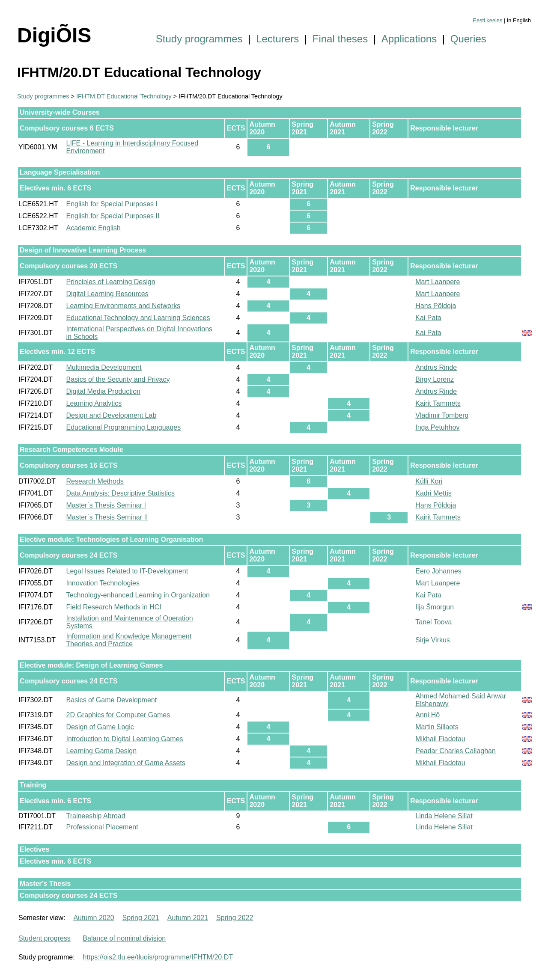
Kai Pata (428, 318)
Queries (468, 39)
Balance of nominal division (124, 938)
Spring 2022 (235, 918)
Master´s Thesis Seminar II (107, 517)
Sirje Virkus (433, 640)
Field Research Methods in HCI (114, 607)
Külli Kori (429, 481)
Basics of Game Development (112, 700)
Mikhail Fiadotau (440, 739)
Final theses (340, 39)
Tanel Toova (433, 622)
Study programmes (199, 39)
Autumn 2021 (188, 918)
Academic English (94, 228)
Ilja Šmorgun (435, 607)
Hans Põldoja (436, 306)
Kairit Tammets (438, 403)
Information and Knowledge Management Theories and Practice (129, 640)
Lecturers (277, 39)
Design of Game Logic (100, 727)
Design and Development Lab (112, 415)
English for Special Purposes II (113, 216)
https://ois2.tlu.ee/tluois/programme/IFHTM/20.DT (158, 957)
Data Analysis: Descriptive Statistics (121, 493)
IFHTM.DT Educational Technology (124, 96)
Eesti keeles (487, 20)
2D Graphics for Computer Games (118, 715)
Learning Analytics (94, 403)
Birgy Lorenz (435, 379)
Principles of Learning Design (111, 282)
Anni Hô (427, 715)
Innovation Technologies (103, 583)
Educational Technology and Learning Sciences (138, 318)
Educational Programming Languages (124, 427)
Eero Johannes (438, 571)
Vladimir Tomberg (442, 415)
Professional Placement (102, 827)
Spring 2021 (141, 918)
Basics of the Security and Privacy (118, 379)
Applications (409, 39)
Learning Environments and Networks (124, 306)
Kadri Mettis (433, 493)
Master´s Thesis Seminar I (106, 505)
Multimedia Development (104, 367)
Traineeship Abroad (96, 816)
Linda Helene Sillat (444, 816)
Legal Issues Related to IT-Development (127, 571)
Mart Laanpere (438, 282)
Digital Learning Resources (107, 294)
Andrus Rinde (436, 367)
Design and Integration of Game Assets (126, 763)
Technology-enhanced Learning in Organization (138, 595)
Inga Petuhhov (437, 427)
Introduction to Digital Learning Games (125, 739)
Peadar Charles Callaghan (456, 751)
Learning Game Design (102, 751)
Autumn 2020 (94, 918)
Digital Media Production (103, 391)
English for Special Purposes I (112, 204)
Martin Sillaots (437, 727)
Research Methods (95, 481)
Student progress (45, 938)
